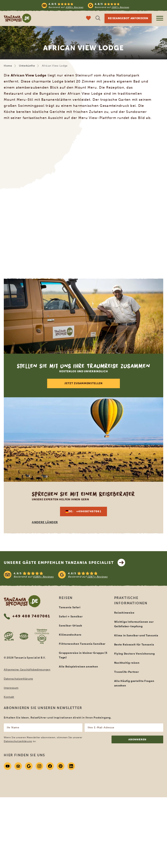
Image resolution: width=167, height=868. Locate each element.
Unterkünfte (27, 66)
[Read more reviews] (85, 5)
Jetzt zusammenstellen (83, 383)
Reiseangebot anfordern (128, 18)
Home (8, 66)
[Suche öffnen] (98, 18)
